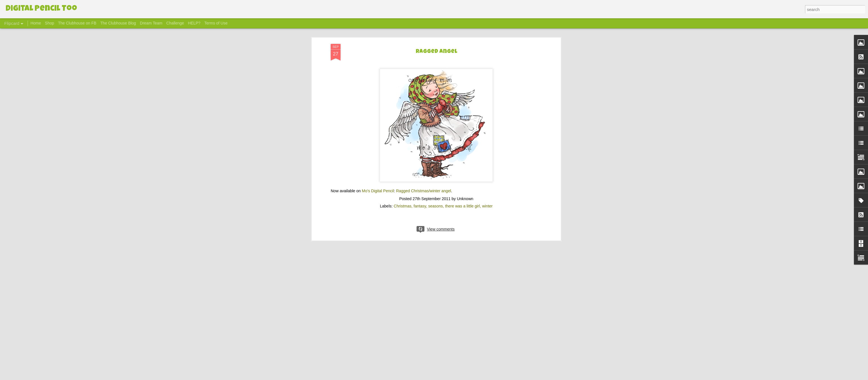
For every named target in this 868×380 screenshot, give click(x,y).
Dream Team (151, 23)
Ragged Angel (436, 48)
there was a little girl (462, 202)
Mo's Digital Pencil (378, 187)
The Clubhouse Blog (118, 23)
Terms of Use (216, 23)
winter (487, 202)
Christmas (403, 202)
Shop (50, 23)
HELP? (194, 23)
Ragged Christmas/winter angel (423, 187)
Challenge (175, 23)
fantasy (420, 202)
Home (36, 23)
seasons (435, 202)
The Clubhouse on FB (77, 23)
